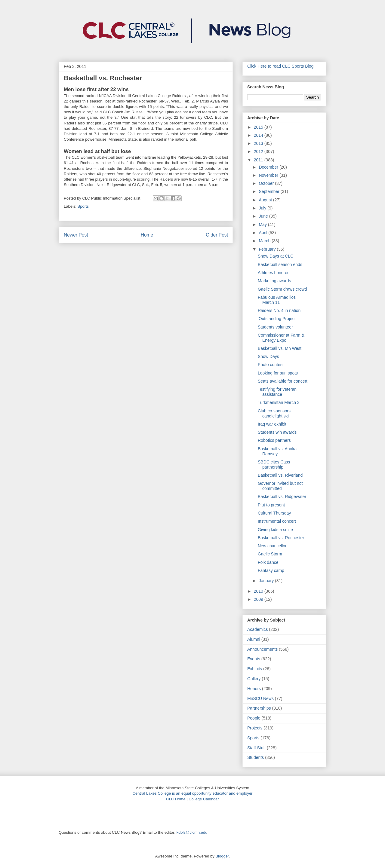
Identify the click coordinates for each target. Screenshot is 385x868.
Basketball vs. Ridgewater (282, 497)
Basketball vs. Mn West (280, 348)
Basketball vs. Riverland (280, 475)
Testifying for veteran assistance (277, 392)
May (263, 225)
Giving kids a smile (275, 530)
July (263, 208)
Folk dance (268, 562)
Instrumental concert (277, 521)
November (269, 175)
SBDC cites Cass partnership (274, 465)
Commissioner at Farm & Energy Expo (281, 338)
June (264, 216)
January (267, 581)
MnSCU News (260, 698)
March (265, 241)
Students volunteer (275, 327)
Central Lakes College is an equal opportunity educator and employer (193, 793)
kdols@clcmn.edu (192, 832)
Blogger (222, 856)
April (263, 233)
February (268, 249)
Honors (254, 689)
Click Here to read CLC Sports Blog (280, 66)
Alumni (254, 639)
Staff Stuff (256, 748)
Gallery (254, 679)
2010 (259, 591)
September (269, 191)
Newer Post (76, 235)
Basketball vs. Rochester (281, 538)
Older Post (217, 235)
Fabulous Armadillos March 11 (277, 300)
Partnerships (259, 708)
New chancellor (272, 546)
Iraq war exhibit (272, 424)
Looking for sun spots (278, 373)
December (269, 167)
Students (256, 757)
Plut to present (271, 505)
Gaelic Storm (270, 554)
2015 (259, 127)
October (267, 183)
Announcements (262, 649)
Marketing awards (274, 281)
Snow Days (268, 356)
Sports (83, 206)
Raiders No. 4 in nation (279, 310)
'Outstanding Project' (277, 319)
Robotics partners (274, 440)
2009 (259, 599)
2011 (259, 160)
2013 (259, 143)
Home (147, 235)
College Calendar (204, 799)
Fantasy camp (271, 570)
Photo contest (271, 365)
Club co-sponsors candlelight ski (274, 413)
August (266, 200)
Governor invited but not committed (280, 486)
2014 (259, 135)
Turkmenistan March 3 (279, 402)
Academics (257, 629)
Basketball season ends (280, 264)
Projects (255, 728)
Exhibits (255, 669)
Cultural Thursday (274, 513)
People (254, 718)
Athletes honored (274, 273)
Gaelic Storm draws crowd (282, 289)
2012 (259, 151)
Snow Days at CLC (276, 256)
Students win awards (277, 432)
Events (254, 659)
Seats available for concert (283, 381)
